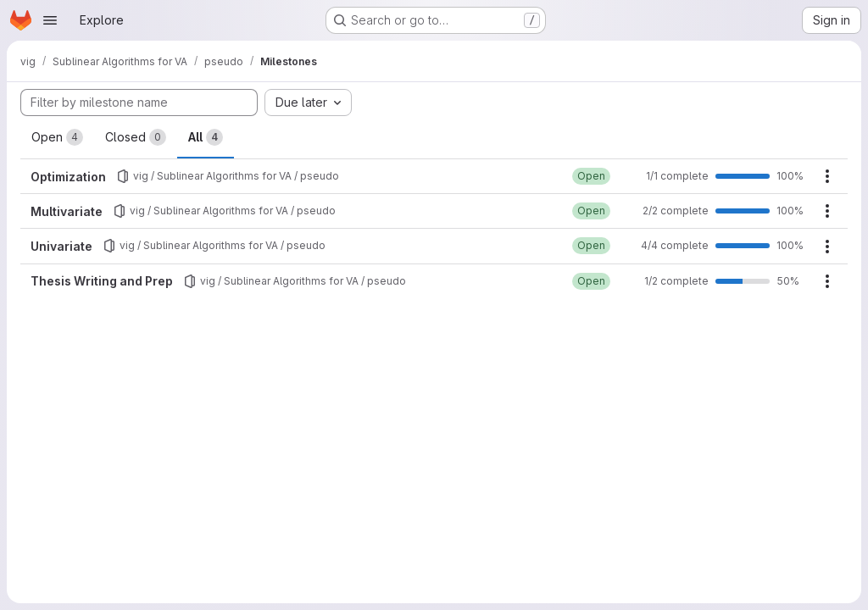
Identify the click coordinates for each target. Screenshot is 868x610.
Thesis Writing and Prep (102, 281)
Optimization (68, 177)
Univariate (61, 246)
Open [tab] (57, 137)
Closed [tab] (136, 137)
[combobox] (308, 103)
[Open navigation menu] (50, 20)
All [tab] (206, 137)
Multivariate (67, 211)
